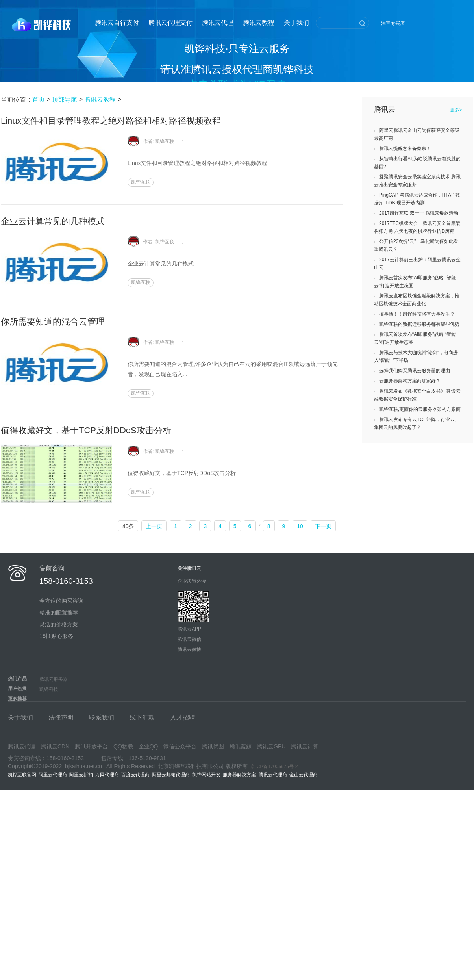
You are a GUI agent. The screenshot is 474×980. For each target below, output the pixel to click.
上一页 (154, 526)
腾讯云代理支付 (170, 23)
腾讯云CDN (55, 746)
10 (300, 526)
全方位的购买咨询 (61, 601)
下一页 (323, 526)
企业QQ (148, 746)
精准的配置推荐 (59, 612)
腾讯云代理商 (274, 775)
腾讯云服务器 (54, 679)
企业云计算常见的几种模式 (53, 221)
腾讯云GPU (271, 746)
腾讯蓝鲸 (241, 746)
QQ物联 (123, 746)
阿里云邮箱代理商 (171, 775)
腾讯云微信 (189, 639)
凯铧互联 (141, 182)
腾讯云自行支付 (117, 23)
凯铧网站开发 (206, 775)
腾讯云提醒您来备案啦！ (405, 148)
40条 (128, 526)
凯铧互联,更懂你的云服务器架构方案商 (420, 409)
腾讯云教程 (259, 23)
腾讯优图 (213, 746)
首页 (39, 99)
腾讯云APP (189, 629)
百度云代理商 (135, 775)
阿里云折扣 (81, 775)
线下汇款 (142, 717)
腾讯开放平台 (91, 746)
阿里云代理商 (53, 775)
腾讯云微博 (189, 650)
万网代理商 (107, 775)
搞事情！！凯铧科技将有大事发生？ (417, 314)
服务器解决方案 (241, 775)
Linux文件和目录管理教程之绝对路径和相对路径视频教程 (111, 121)
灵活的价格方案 (59, 624)
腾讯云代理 (218, 23)
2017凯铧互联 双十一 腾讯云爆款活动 (419, 213)
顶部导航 (65, 99)
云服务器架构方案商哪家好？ (410, 381)
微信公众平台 (180, 746)
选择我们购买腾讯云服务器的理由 (415, 371)
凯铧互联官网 (22, 775)
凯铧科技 (49, 689)
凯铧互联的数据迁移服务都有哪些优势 (419, 324)
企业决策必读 (192, 581)
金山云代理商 (304, 775)
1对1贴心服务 (56, 636)
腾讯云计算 (305, 746)
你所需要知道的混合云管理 (53, 322)
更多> (456, 110)
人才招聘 (183, 717)
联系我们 (102, 717)
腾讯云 (385, 110)
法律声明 (61, 717)
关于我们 (296, 23)
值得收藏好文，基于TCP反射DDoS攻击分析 (86, 430)
